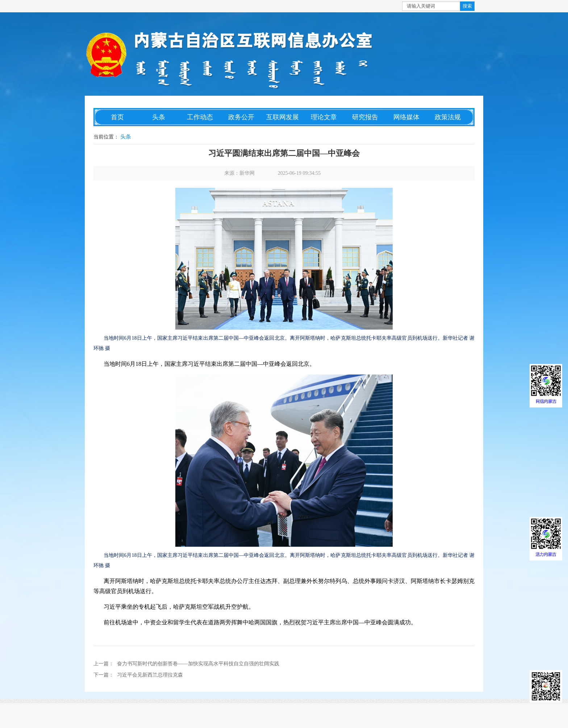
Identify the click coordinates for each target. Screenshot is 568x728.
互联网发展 (283, 117)
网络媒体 (406, 117)
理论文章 (324, 117)
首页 (117, 117)
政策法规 (448, 117)
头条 (159, 117)
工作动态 (200, 117)
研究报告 (365, 117)
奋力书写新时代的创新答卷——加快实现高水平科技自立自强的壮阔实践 (198, 664)
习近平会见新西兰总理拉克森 (150, 675)
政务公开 (241, 117)
